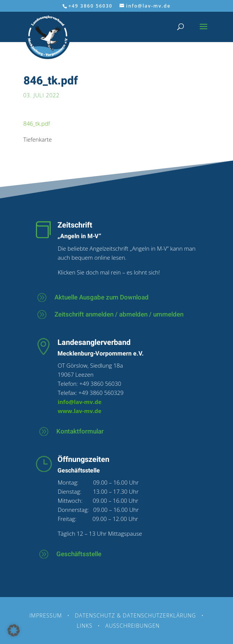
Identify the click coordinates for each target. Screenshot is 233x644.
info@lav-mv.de (79, 402)
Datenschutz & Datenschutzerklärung (135, 615)
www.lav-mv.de (79, 411)
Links (85, 626)
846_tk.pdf (37, 123)
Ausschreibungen (132, 626)
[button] (14, 630)
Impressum (46, 615)
